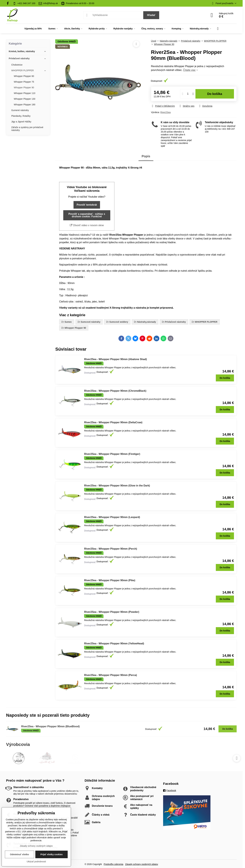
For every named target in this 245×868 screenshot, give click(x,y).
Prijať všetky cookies (52, 854)
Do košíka (215, 94)
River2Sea (165, 112)
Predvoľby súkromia (113, 864)
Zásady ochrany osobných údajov (142, 864)
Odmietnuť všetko (19, 854)
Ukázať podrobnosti (36, 862)
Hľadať (151, 15)
